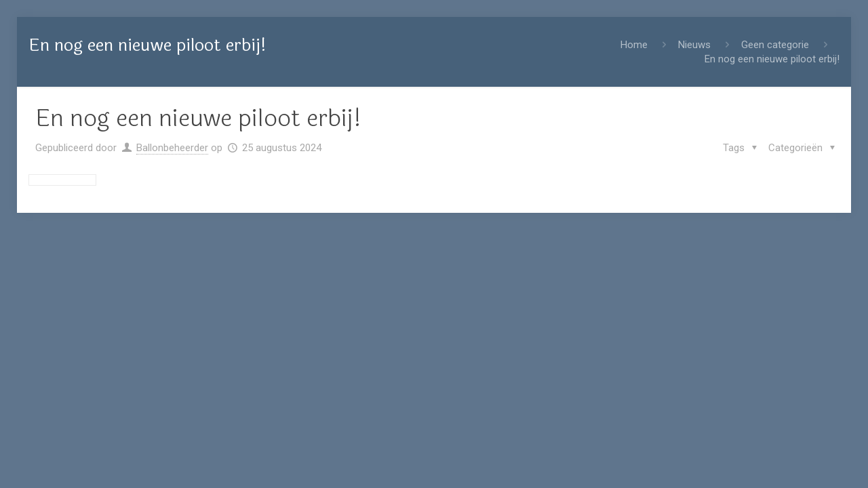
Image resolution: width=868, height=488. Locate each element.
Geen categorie (775, 45)
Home (634, 45)
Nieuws (694, 45)
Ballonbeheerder (172, 148)
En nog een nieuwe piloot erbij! (772, 59)
